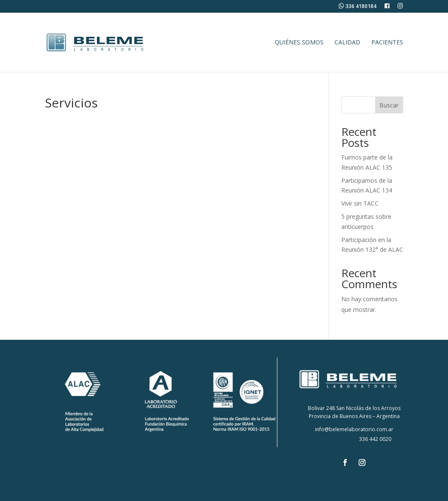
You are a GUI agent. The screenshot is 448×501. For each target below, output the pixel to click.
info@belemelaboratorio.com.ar (354, 429)
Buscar (389, 105)
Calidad (347, 43)
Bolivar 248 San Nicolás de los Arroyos (354, 408)
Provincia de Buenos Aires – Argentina (354, 416)
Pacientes (387, 43)
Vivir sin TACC (360, 203)
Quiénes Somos (299, 43)
